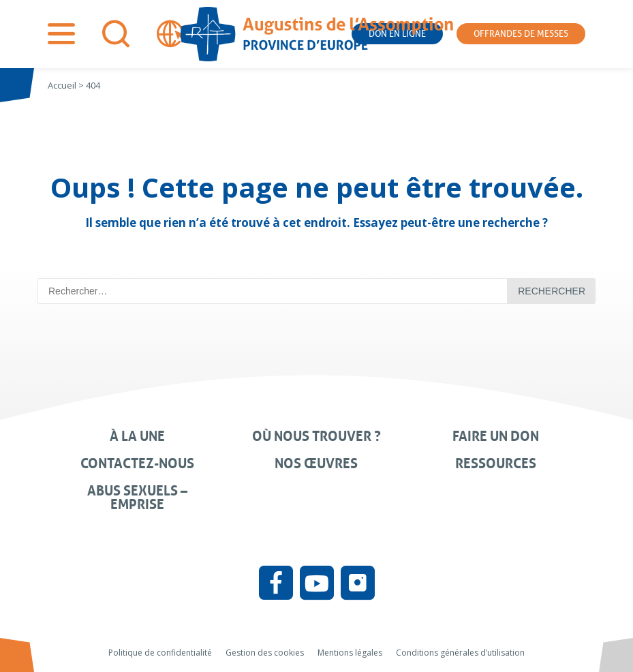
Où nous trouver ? (316, 436)
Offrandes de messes (521, 34)
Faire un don (496, 436)
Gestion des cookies (265, 653)
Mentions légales (350, 653)
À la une (137, 436)
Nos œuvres (316, 463)
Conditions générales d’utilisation (460, 653)
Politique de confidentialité (160, 653)
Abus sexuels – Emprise (137, 498)
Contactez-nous (137, 463)
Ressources (496, 463)
